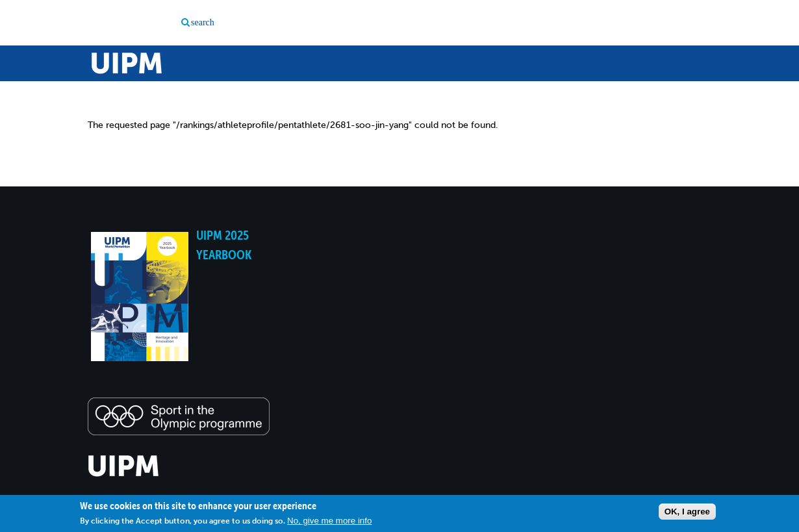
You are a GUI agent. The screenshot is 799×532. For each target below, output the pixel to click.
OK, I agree (687, 512)
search (203, 22)
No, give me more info (329, 521)
